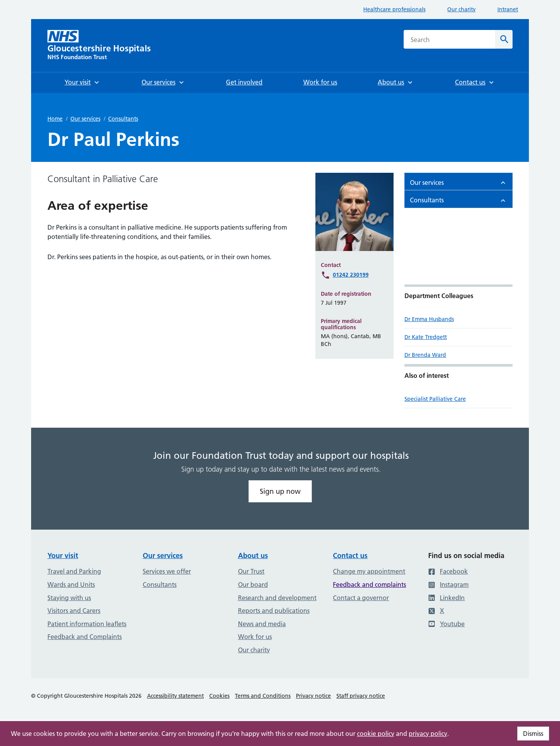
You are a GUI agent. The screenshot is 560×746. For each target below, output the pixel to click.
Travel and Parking (74, 571)
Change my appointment (369, 571)
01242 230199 (351, 275)
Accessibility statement (175, 696)
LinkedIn (446, 598)
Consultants (123, 119)
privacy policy (428, 734)
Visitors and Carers (74, 611)
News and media (262, 624)
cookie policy (376, 734)
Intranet (508, 9)
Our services (85, 119)
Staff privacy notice (361, 696)
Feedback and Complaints (85, 637)
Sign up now (280, 491)
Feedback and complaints (369, 585)
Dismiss (533, 734)
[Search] (504, 39)
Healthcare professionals (394, 9)
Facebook (448, 571)
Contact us (350, 556)
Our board (253, 585)
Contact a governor (361, 598)
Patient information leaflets (87, 624)
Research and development (277, 598)
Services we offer (167, 571)
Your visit (63, 556)
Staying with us (69, 598)
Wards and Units (71, 585)
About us (253, 556)
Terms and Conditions (263, 696)
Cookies (219, 696)
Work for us (255, 637)
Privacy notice (313, 696)
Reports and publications (274, 611)
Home (55, 119)
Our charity (461, 9)
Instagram (448, 585)
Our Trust (251, 571)
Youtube (446, 624)
